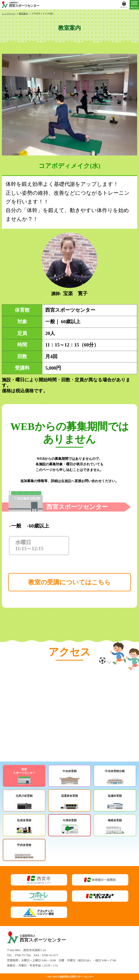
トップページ (9, 14)
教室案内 (23, 14)
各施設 (66, 481)
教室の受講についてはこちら (69, 582)
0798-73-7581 (23, 955)
